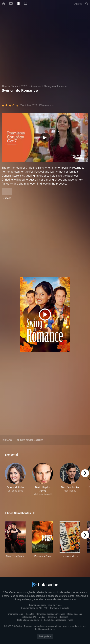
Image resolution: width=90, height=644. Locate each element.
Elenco (7, 440)
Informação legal (16, 614)
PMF (46, 608)
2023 (24, 86)
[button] (15, 479)
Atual (4, 86)
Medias (42, 617)
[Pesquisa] (87, 4)
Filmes (14, 86)
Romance (36, 86)
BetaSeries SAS (29, 617)
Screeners (52, 617)
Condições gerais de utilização (51, 614)
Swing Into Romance (56, 86)
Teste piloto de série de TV (29, 620)
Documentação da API (32, 608)
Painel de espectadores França (59, 620)
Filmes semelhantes (30, 440)
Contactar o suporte (59, 608)
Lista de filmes (55, 605)
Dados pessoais (75, 614)
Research (64, 617)
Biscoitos (30, 614)
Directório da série (37, 605)
